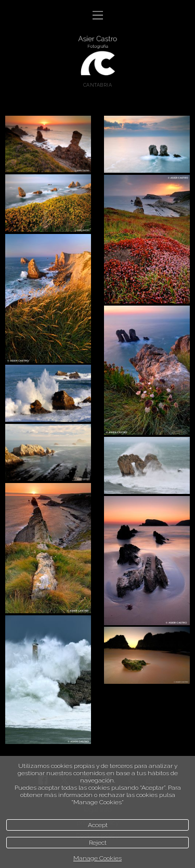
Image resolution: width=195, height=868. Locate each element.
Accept (98, 825)
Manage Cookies (97, 858)
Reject (98, 843)
